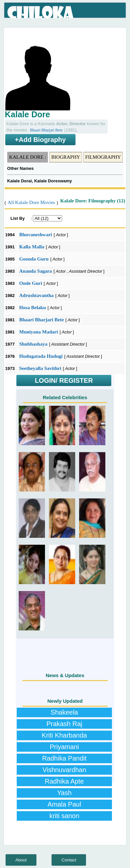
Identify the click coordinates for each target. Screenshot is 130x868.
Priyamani (65, 747)
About (21, 860)
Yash (64, 793)
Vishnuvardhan (64, 770)
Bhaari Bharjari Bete (46, 130)
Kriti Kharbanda (64, 735)
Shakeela (64, 712)
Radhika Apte (65, 781)
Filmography (103, 157)
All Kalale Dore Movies (31, 202)
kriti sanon (64, 816)
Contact (69, 860)
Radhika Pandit (64, 758)
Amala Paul (64, 804)
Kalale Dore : (28, 157)
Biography (66, 157)
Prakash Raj (65, 724)
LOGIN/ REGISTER (64, 380)
